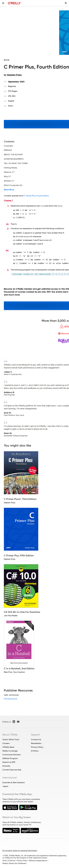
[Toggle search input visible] (66, 3)
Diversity (6, 765)
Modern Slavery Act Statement (14, 862)
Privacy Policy (37, 746)
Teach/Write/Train (11, 738)
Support (35, 733)
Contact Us (36, 738)
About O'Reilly (10, 733)
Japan (5, 785)
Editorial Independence (38, 859)
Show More (9, 190)
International (10, 776)
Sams (11, 106)
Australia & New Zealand (13, 781)
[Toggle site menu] (3, 3)
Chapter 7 (8, 200)
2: (8, 228)
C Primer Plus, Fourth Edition (36, 196)
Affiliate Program (10, 757)
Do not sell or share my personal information (20, 849)
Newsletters (36, 742)
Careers (6, 742)
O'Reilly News (8, 746)
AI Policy (35, 749)
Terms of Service (9, 859)
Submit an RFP (9, 761)
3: (8, 268)
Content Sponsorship (12, 768)
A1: (8, 224)
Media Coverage (10, 749)
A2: (7, 250)
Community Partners (12, 753)
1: (8, 206)
